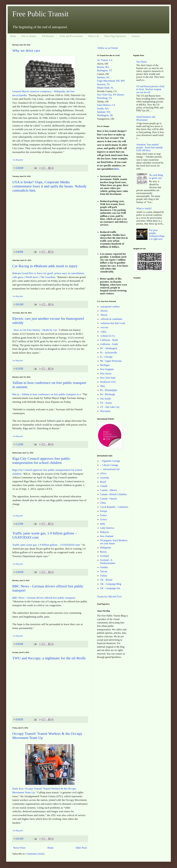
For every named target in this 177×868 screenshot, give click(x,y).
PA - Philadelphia (109, 390)
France (103, 515)
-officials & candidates (111, 319)
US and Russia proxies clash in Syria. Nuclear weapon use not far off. (150, 89)
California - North (109, 340)
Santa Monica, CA (106, 105)
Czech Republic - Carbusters (114, 507)
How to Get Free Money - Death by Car (35, 330)
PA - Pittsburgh (108, 394)
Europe (104, 511)
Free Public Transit (40, 14)
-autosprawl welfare (110, 307)
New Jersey (106, 374)
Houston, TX (103, 84)
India (103, 524)
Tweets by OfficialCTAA (109, 597)
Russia (103, 552)
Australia (105, 478)
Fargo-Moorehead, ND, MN (111, 81)
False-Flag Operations (115, 36)
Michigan (105, 365)
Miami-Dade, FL (105, 88)
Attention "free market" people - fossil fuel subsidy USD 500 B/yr (150, 147)
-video (103, 332)
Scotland (104, 556)
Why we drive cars (26, 51)
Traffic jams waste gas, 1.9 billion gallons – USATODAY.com (46, 545)
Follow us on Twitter (108, 48)
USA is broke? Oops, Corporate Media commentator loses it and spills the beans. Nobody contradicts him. (49, 186)
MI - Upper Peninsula (111, 361)
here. (117, 169)
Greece (104, 519)
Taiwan (104, 571)
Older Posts (81, 848)
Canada (104, 486)
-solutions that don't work (113, 323)
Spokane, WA (104, 112)
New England (107, 369)
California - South (109, 344)
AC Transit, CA (105, 60)
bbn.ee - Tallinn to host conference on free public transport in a (46, 394)
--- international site (110, 469)
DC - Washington (109, 348)
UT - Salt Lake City (110, 407)
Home (13, 36)
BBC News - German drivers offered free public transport (44, 598)
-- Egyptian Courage (110, 461)
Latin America (107, 528)
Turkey (104, 576)
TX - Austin (106, 403)
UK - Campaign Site (110, 588)
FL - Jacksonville (109, 353)
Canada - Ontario (109, 499)
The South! (106, 399)
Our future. (142, 62)
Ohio (103, 386)
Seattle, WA (103, 108)
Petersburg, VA (104, 98)
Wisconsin (105, 411)
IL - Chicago (106, 357)
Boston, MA (103, 67)
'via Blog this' (18, 160)
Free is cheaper (29, 36)
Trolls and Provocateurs (71, 36)
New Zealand (107, 536)
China (103, 503)
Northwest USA (108, 382)
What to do (94, 36)
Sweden (104, 567)
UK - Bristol (106, 580)
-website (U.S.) (108, 336)
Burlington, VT (105, 70)
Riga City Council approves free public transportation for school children (41, 461)
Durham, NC (103, 77)
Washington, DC (105, 115)
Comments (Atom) (35, 854)
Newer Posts (19, 848)
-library (104, 315)
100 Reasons (48, 36)
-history (104, 311)
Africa (103, 473)
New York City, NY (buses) (111, 95)
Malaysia (105, 532)
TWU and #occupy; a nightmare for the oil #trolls (49, 658)
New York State (108, 378)
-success (104, 327)
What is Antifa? (144, 208)
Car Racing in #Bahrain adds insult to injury (45, 266)
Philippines (106, 548)
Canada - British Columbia (113, 494)
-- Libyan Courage (109, 465)
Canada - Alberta (108, 490)
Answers (135, 36)
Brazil (103, 482)
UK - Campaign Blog (111, 584)
